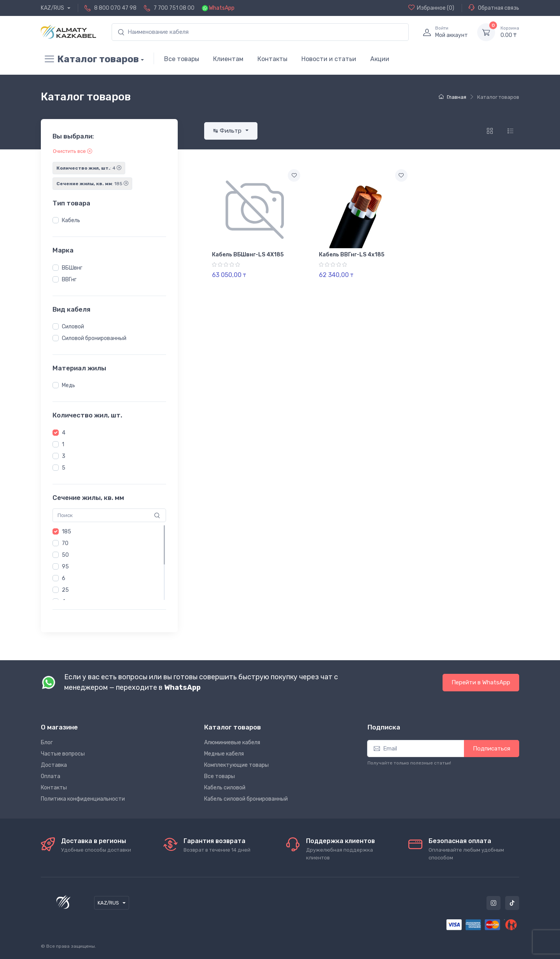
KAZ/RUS (53, 8)
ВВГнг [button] (69, 280)
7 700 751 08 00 (174, 8)
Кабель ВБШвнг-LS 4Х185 (248, 255)
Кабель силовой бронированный (246, 799)
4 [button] (64, 433)
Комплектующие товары (236, 765)
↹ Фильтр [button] (228, 131)
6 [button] (64, 578)
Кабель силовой (225, 788)
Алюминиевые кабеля (232, 742)
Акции (380, 59)
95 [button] (65, 567)
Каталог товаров (90, 59)
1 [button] (63, 444)
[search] (260, 32)
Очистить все (73, 151)
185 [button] (66, 532)
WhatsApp (222, 8)
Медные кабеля (224, 754)
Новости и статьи (329, 59)
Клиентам (228, 59)
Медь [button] (68, 385)
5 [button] (64, 468)
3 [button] (64, 456)
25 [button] (65, 590)
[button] (56, 220)
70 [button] (65, 543)
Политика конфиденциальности (83, 799)
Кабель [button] (71, 220)
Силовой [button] (73, 327)
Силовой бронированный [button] (94, 338)
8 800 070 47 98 (115, 8)
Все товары (182, 59)
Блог (47, 742)
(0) (431, 8)
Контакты (272, 59)
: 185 (92, 184)
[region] (109, 221)
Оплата (51, 776)
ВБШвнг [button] (72, 268)
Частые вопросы (63, 754)
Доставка (54, 765)
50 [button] (65, 555)
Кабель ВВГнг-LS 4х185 (352, 255)
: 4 (89, 168)
